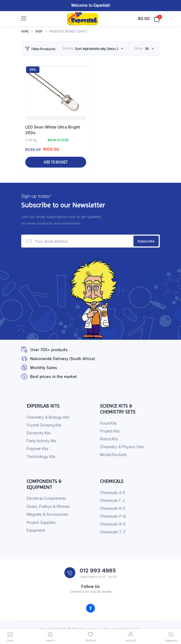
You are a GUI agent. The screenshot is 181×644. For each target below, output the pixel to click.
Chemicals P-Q (113, 516)
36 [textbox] (147, 49)
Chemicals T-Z (113, 532)
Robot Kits (109, 439)
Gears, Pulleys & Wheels (48, 506)
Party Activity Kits (42, 441)
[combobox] (99, 49)
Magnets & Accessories (47, 514)
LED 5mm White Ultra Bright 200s (53, 130)
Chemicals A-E (113, 493)
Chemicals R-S (113, 524)
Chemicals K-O (113, 508)
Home (25, 31)
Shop (39, 31)
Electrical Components (46, 498)
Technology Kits (41, 456)
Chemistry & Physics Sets (122, 447)
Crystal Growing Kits (44, 425)
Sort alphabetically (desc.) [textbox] (96, 49)
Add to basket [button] (56, 162)
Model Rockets (113, 455)
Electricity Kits (39, 433)
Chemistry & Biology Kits (48, 417)
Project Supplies (41, 522)
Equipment (36, 530)
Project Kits (110, 431)
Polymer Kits (38, 449)
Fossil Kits (108, 423)
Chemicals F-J (112, 500)
